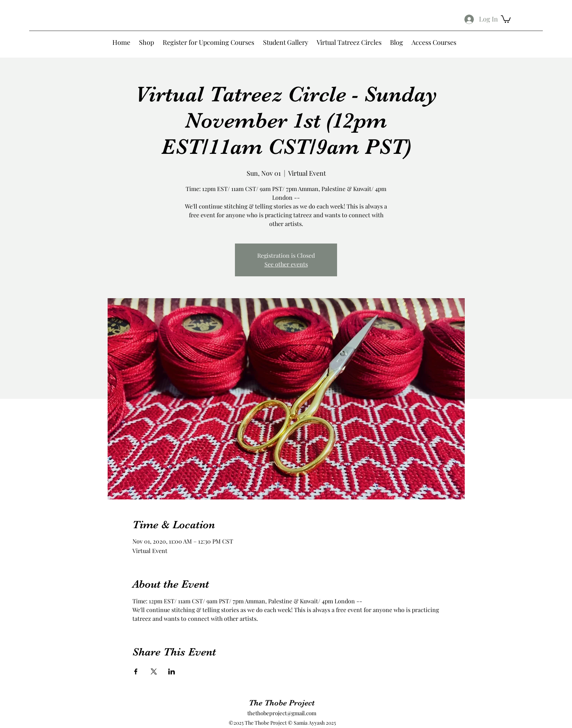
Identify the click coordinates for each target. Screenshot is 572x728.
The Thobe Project (282, 703)
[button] (506, 19)
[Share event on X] (154, 671)
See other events (286, 264)
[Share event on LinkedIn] (172, 671)
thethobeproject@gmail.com (282, 713)
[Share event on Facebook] (136, 671)
